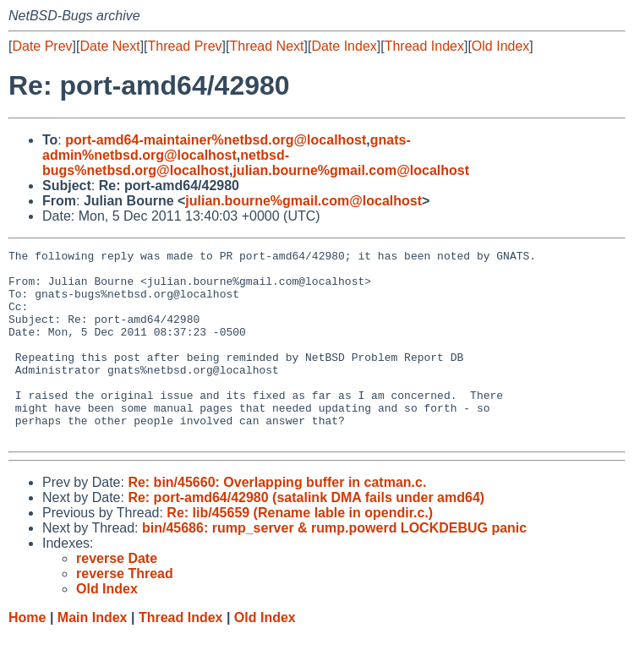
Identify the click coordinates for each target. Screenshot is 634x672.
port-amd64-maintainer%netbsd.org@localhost (216, 140)
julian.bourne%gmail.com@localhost (351, 170)
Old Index (500, 46)
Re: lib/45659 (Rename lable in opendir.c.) (300, 551)
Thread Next (266, 46)
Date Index (344, 46)
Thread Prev (185, 46)
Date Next (109, 46)
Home (27, 656)
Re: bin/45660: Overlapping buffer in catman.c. (277, 520)
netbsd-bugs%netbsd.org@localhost (166, 163)
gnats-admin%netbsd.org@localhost (227, 148)
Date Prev (42, 46)
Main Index (93, 656)
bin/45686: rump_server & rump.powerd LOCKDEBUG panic (334, 566)
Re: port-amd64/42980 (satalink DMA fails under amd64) (306, 535)
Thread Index (424, 46)
